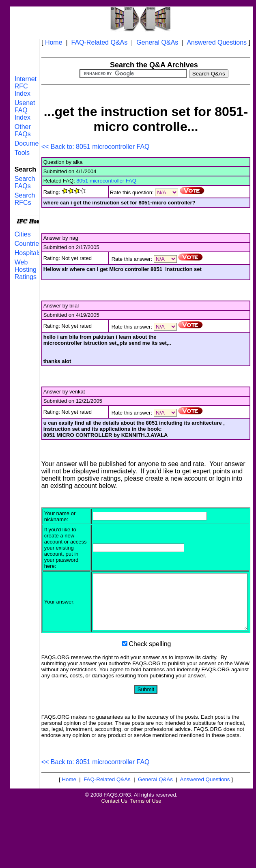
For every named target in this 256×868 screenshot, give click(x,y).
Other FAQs (23, 130)
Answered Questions (217, 42)
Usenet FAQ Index (25, 110)
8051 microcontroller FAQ (106, 181)
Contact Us (114, 842)
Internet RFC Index (26, 86)
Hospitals (28, 253)
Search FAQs (25, 182)
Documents (31, 143)
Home (54, 42)
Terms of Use (146, 842)
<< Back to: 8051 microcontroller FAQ (96, 147)
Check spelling (150, 685)
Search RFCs (25, 199)
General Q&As (157, 42)
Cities (23, 234)
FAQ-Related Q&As (100, 42)
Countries (28, 244)
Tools (22, 153)
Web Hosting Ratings (26, 270)
